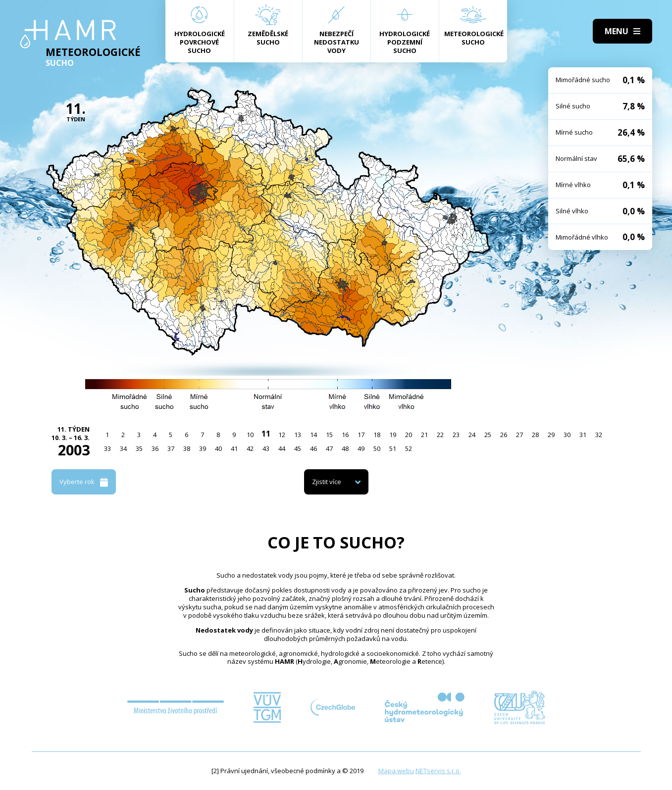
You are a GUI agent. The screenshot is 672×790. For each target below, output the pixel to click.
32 (599, 435)
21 (424, 435)
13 (298, 435)
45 (298, 448)
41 (234, 448)
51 (393, 448)
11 (266, 434)
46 (313, 448)
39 (203, 448)
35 (139, 448)
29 (551, 435)
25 (488, 435)
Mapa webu (396, 771)
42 (250, 448)
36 (155, 448)
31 (583, 435)
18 (377, 435)
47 (329, 448)
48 (345, 448)
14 (313, 435)
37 (171, 448)
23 (456, 435)
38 (187, 448)
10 (250, 435)
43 (266, 448)
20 (409, 435)
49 (361, 448)
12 (282, 435)
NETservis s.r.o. (438, 771)
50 (377, 448)
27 (519, 435)
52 (409, 448)
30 (567, 435)
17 (361, 435)
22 (440, 435)
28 (535, 435)
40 (218, 448)
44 (282, 448)
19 (393, 435)
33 (107, 448)
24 (472, 435)
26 (504, 435)
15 (329, 435)
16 (345, 435)
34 (123, 448)
